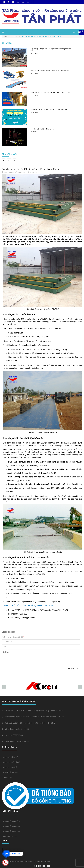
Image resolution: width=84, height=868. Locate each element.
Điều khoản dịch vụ (10, 772)
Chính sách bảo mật (10, 757)
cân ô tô (71, 571)
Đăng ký (29, 2)
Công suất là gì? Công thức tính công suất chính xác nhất (50, 92)
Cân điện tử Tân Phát (14, 850)
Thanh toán (7, 777)
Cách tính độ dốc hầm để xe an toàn (43, 129)
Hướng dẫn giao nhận (11, 831)
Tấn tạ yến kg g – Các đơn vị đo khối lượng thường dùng (50, 109)
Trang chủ (8, 36)
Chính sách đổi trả (9, 767)
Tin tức (16, 36)
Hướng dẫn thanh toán (11, 826)
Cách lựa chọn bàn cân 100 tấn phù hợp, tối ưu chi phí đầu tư (30, 169)
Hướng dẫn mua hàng (11, 821)
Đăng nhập (20, 2)
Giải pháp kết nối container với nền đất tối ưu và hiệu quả (50, 70)
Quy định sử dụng (9, 836)
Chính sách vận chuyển (11, 762)
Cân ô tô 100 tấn (30, 552)
